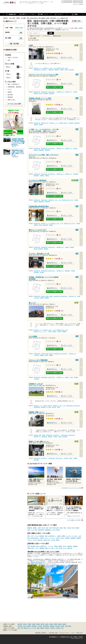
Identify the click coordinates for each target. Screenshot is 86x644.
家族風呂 (79, 538)
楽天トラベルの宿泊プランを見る (55, 87)
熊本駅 (79, 296)
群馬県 (38, 624)
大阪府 (47, 624)
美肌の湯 (70, 548)
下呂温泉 (40, 626)
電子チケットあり (35, 36)
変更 (21, 33)
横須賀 (26, 628)
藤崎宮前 (30, 528)
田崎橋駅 (42, 298)
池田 (47, 528)
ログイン (76, 4)
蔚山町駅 (66, 458)
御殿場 (42, 628)
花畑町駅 (36, 150)
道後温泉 (52, 626)
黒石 (36, 530)
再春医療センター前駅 (46, 407)
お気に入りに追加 (67, 57)
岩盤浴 (57, 540)
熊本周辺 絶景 (44, 200)
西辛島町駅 (71, 123)
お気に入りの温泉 (67, 2)
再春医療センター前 (50, 530)
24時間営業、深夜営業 (14, 87)
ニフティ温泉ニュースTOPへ (74, 520)
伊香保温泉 (46, 626)
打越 (50, 528)
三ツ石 (32, 530)
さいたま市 (33, 628)
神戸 (62, 628)
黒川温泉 (58, 626)
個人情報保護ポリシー (54, 637)
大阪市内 (47, 628)
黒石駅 (58, 407)
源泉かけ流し (47, 540)
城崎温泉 (34, 626)
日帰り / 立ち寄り (13, 58)
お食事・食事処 (61, 536)
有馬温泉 (29, 626)
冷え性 (35, 540)
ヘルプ (73, 633)
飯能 (38, 628)
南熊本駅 (54, 332)
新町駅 (71, 458)
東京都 (42, 624)
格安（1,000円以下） (51, 536)
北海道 (51, 624)
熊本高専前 (41, 530)
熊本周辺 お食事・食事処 (47, 296)
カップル (68, 536)
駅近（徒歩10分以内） (33, 538)
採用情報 (81, 637)
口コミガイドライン (64, 633)
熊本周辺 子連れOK (63, 123)
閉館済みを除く (57, 36)
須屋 (29, 530)
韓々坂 (44, 528)
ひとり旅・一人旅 (76, 536)
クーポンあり (46, 36)
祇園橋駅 (47, 298)
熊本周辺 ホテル (60, 92)
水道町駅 (62, 70)
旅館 (46, 548)
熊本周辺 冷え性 (45, 123)
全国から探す (19, 28)
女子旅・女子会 (60, 538)
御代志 (58, 530)
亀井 (65, 528)
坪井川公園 (55, 528)
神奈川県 (20, 624)
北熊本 (61, 528)
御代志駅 (54, 407)
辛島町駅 (36, 125)
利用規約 (76, 637)
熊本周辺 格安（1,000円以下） (41, 70)
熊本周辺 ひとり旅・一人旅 (49, 68)
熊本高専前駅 (37, 407)
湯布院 (63, 626)
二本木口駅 (36, 298)
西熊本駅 (67, 377)
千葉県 (29, 624)
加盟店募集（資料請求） (41, 633)
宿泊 (29, 536)
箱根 (24, 626)
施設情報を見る (53, 57)
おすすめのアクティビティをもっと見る (71, 488)
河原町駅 (42, 272)
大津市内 (58, 628)
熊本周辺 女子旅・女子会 (62, 68)
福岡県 (64, 624)
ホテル (37, 536)
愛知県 (60, 624)
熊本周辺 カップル (38, 68)
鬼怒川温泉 (68, 626)
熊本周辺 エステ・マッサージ (40, 332)
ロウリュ (30, 540)
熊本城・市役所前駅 (69, 70)
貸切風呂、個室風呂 (70, 538)
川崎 (22, 628)
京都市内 (53, 628)
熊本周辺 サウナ (69, 92)
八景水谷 (69, 528)
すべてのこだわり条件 (14, 104)
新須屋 (77, 528)
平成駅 (50, 332)
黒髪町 (35, 528)
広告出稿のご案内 (53, 633)
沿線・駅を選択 (14, 44)
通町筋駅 (57, 70)
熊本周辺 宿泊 (37, 92)
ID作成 (81, 4)
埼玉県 (25, 624)
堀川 (73, 528)
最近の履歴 (78, 2)
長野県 (56, 624)
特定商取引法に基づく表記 (66, 637)
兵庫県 (34, 624)
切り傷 (53, 540)
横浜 (19, 628)
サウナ (32, 536)
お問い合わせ (79, 633)
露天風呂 (42, 536)
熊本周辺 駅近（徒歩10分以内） (48, 92)
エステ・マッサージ (50, 538)
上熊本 (39, 528)
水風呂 (42, 538)
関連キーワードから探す (10, 630)
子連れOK (40, 540)
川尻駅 (71, 377)
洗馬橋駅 (41, 125)
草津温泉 (20, 626)
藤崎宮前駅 (51, 70)
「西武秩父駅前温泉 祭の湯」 (38, 562)
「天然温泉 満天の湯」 (38, 559)
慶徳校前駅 (77, 123)
